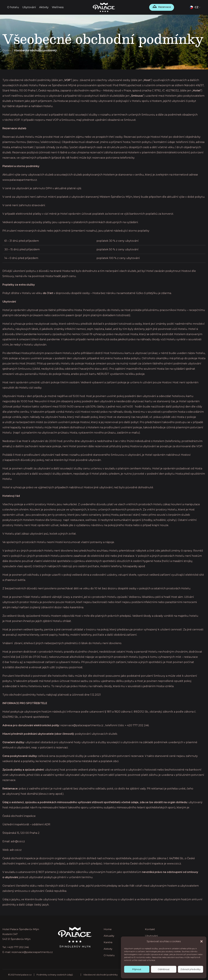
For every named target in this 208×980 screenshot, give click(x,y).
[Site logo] (104, 7)
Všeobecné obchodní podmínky (101, 975)
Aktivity (108, 949)
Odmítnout (164, 969)
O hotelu (109, 955)
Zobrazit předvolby (190, 969)
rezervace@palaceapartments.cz (32, 952)
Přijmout (137, 969)
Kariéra (108, 942)
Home (108, 929)
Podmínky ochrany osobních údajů (55, 975)
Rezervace (165, 7)
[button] (201, 941)
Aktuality (109, 936)
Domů (6, 50)
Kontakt (150, 929)
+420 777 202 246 (18, 947)
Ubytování (151, 936)
